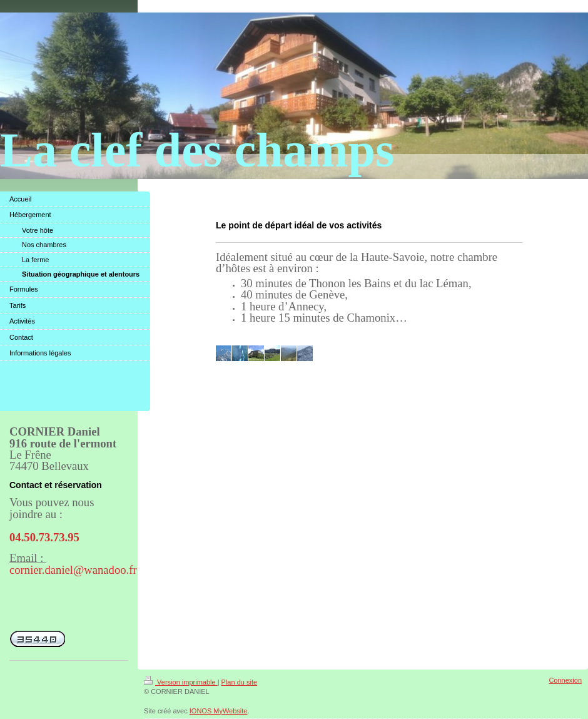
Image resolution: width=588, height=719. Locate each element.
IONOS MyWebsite (219, 711)
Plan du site (239, 682)
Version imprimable (181, 682)
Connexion (565, 680)
